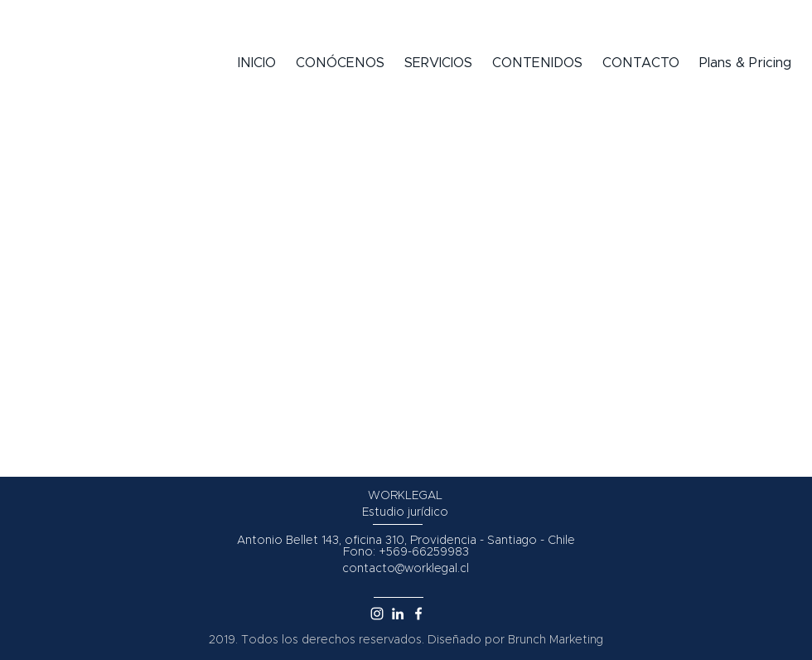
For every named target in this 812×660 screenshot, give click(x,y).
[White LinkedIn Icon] (398, 614)
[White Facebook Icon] (418, 614)
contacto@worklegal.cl (406, 569)
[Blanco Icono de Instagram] (377, 614)
